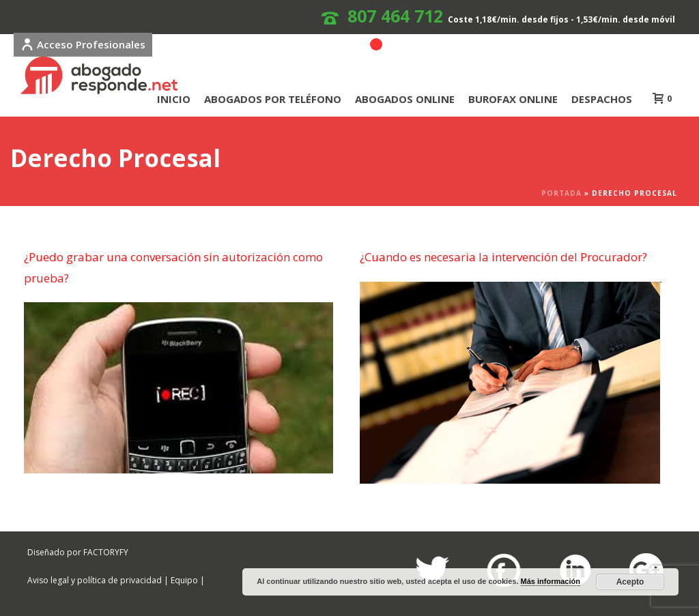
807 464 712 (395, 16)
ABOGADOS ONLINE (405, 99)
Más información (551, 581)
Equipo (184, 580)
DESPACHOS (602, 99)
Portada (561, 193)
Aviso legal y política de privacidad (95, 580)
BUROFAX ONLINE (513, 99)
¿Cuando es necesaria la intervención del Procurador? (503, 257)
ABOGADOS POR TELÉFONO (273, 99)
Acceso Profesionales (83, 44)
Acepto (630, 582)
